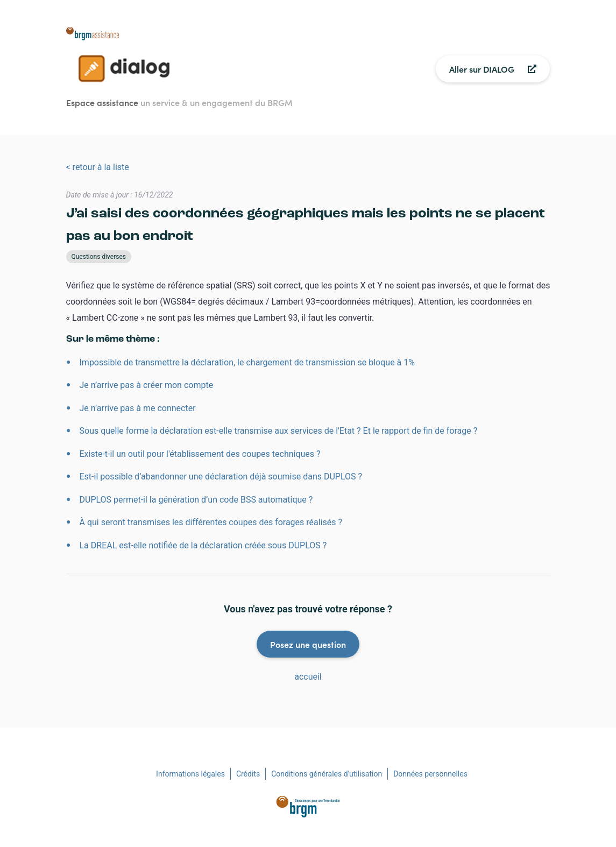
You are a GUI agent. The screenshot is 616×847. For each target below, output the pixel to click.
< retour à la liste (98, 167)
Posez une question (308, 644)
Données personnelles (430, 774)
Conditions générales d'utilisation (327, 774)
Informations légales (190, 774)
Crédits (248, 774)
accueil (308, 677)
